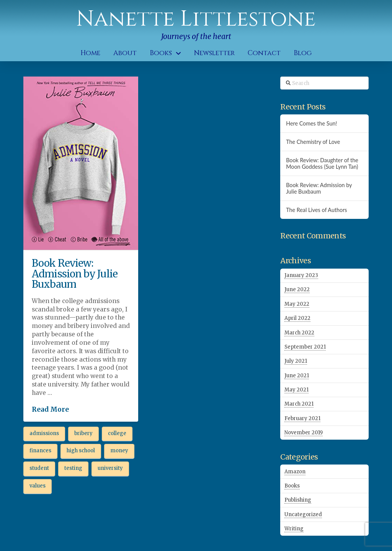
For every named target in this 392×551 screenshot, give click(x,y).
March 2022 (299, 333)
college (117, 433)
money (119, 451)
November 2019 (304, 433)
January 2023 (301, 275)
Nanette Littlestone (196, 19)
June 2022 (297, 289)
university (110, 468)
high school (81, 451)
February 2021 (302, 418)
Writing (294, 529)
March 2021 (299, 404)
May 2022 (297, 304)
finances (40, 451)
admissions (44, 433)
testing (73, 468)
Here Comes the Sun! (311, 123)
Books (292, 486)
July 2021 (296, 361)
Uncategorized (303, 514)
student (39, 468)
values (38, 486)
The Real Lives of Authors (316, 210)
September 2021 (305, 347)
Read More (50, 409)
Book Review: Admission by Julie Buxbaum (75, 274)
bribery (83, 433)
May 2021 (296, 390)
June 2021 (297, 376)
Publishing (298, 500)
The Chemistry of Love (313, 142)
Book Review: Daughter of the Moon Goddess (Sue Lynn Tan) (322, 163)
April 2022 (297, 318)
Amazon (295, 472)
